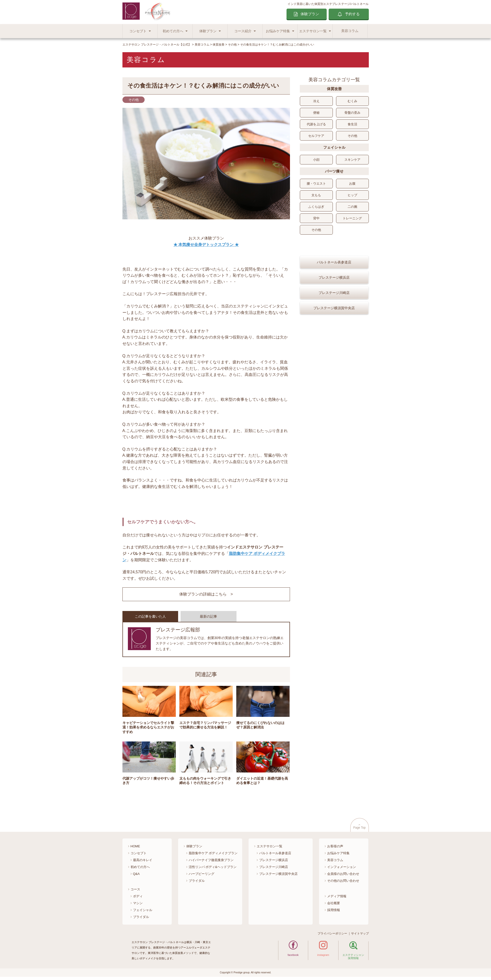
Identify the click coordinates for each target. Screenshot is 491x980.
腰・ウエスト (316, 184)
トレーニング (352, 218)
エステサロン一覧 (313, 31)
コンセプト (138, 31)
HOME (135, 846)
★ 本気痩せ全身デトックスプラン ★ (206, 245)
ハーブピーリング (202, 874)
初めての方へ (173, 31)
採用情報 (334, 910)
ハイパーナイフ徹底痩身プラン (211, 860)
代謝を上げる (316, 124)
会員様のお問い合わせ (343, 874)
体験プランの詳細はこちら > (206, 594)
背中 (316, 218)
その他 (352, 136)
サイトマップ (360, 933)
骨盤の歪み (352, 113)
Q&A (136, 874)
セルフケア (316, 136)
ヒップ (352, 195)
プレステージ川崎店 (334, 307)
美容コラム (350, 31)
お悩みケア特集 (278, 31)
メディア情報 (337, 896)
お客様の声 (335, 846)
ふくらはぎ (316, 207)
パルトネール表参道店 (334, 276)
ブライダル (141, 917)
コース (135, 889)
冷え (316, 101)
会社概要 (334, 903)
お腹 (352, 184)
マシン (138, 903)
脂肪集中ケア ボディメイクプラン (213, 853)
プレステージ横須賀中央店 (334, 322)
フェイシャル (143, 910)
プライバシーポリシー (332, 933)
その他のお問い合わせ (343, 881)
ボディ (138, 896)
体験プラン (310, 14)
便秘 (316, 113)
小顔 (316, 160)
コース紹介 (243, 31)
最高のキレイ (143, 860)
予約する (352, 14)
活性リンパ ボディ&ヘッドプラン (213, 867)
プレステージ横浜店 (334, 292)
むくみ (352, 101)
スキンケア (352, 160)
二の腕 (352, 207)
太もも (316, 195)
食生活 (352, 124)
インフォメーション (342, 867)
